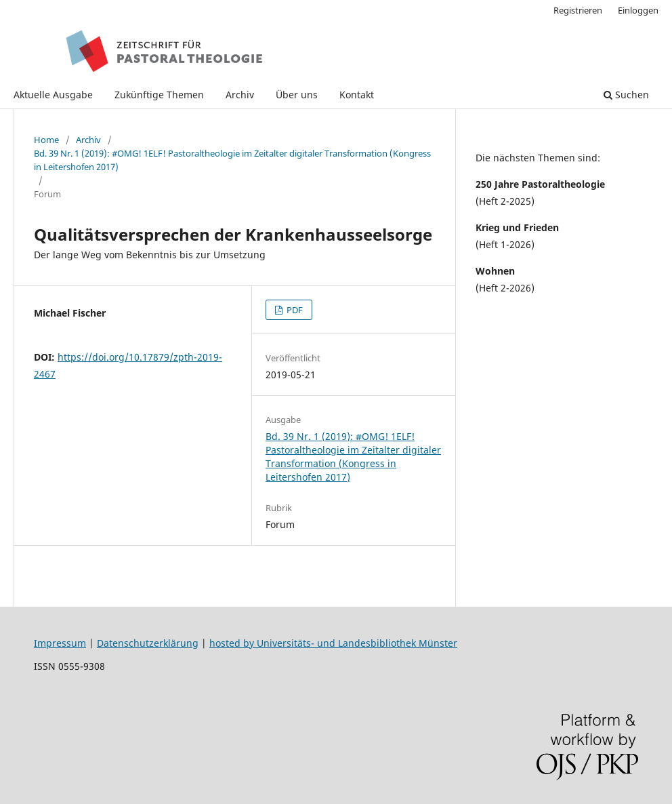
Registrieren (578, 10)
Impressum (60, 643)
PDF (294, 310)
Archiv (240, 95)
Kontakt (357, 95)
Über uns (297, 95)
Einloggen (638, 10)
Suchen (626, 95)
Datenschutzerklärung (148, 643)
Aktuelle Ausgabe (53, 95)
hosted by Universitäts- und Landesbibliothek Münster (333, 643)
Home (46, 140)
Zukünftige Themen (159, 95)
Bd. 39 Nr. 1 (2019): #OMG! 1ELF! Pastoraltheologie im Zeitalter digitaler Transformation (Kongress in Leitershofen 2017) (232, 160)
